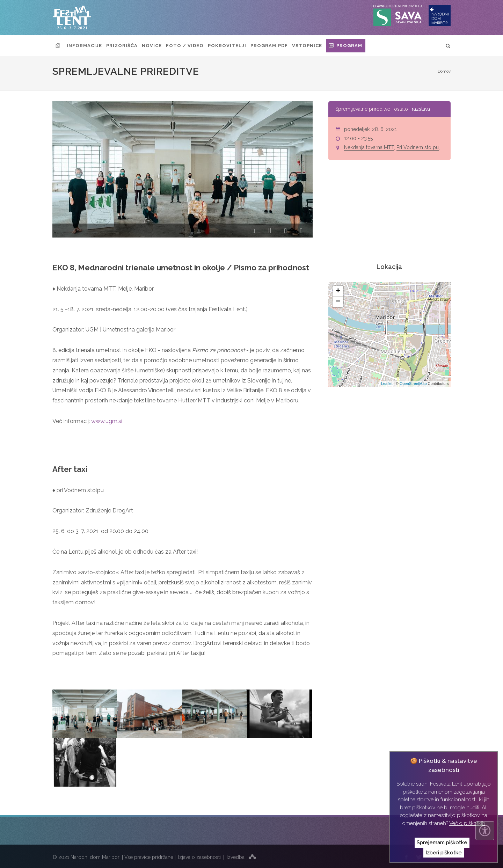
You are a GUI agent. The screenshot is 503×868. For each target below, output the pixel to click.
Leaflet (387, 384)
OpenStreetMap (413, 384)
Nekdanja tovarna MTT (369, 147)
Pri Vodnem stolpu (418, 147)
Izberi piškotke (444, 853)
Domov (444, 71)
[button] (254, 231)
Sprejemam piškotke (442, 843)
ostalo (402, 109)
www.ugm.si (107, 421)
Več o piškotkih (467, 823)
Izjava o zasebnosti (199, 857)
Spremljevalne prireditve (363, 109)
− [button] (338, 302)
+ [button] (338, 291)
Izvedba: (242, 856)
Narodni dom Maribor (95, 857)
